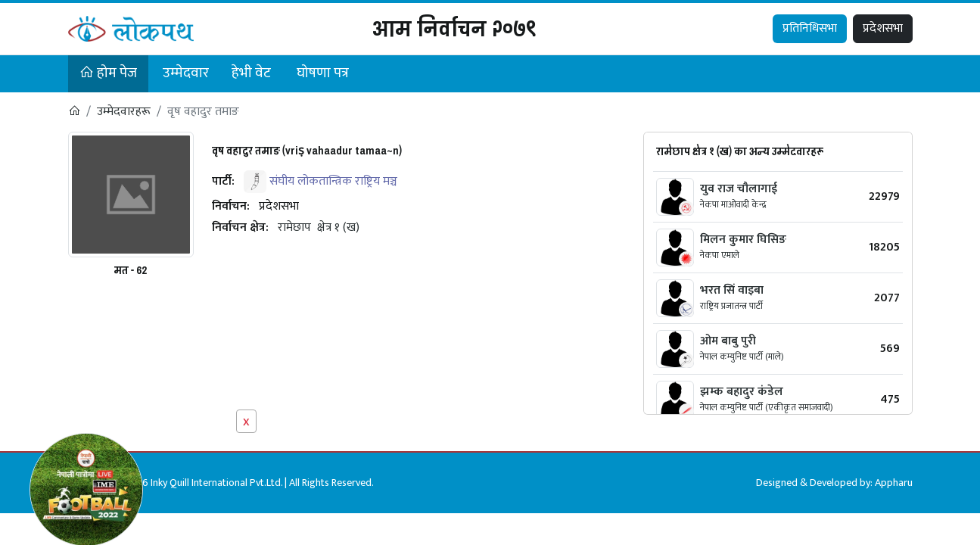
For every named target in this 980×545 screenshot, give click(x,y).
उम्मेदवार (186, 73)
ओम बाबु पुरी (728, 341)
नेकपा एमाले (720, 255)
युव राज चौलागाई (739, 189)
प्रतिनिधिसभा (810, 28)
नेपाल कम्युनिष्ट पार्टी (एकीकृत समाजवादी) (767, 407)
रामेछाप (294, 227)
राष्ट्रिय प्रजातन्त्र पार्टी (731, 306)
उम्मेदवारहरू (124, 112)
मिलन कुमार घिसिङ (743, 240)
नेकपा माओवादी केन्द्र (733, 204)
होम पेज (108, 73)
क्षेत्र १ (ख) (338, 227)
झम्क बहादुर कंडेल (742, 392)
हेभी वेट (251, 73)
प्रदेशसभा (883, 28)
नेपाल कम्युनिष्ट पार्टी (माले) (742, 357)
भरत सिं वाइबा (732, 290)
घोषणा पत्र (323, 73)
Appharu (894, 483)
